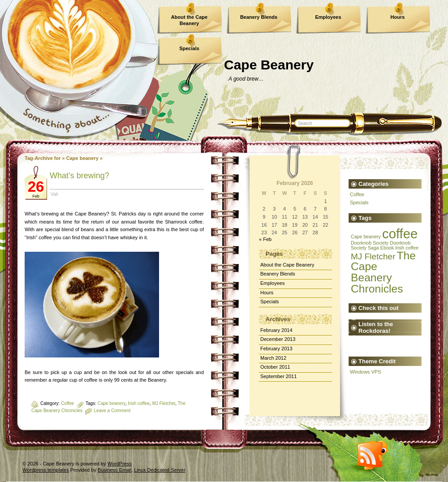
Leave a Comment (112, 411)
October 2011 (275, 367)
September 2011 (278, 376)
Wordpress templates (46, 470)
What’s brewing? (80, 176)
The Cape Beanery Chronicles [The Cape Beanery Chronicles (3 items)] (383, 272)
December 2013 (278, 339)
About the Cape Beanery (189, 20)
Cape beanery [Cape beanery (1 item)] (366, 237)
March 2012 (273, 358)
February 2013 (276, 349)
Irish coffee (139, 403)
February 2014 (276, 330)
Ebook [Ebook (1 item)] (387, 248)
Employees (328, 17)
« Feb (265, 239)
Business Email (114, 470)
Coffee (67, 403)
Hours (398, 17)
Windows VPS (366, 372)
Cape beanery (112, 403)
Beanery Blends (259, 17)
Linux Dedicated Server (159, 470)
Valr (54, 194)
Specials (189, 48)
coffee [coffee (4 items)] (400, 234)
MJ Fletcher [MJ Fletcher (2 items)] (373, 256)
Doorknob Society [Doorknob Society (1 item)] (370, 243)
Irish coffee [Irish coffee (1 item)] (407, 248)
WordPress (120, 464)
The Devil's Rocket (357, 344)
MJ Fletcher (164, 403)
